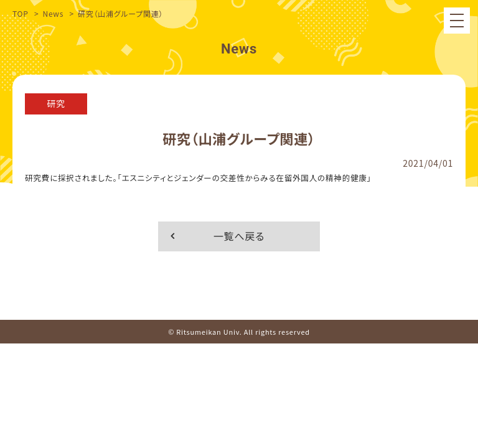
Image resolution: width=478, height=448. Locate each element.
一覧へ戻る (239, 236)
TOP (21, 13)
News (53, 13)
